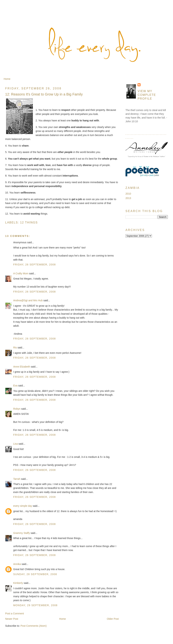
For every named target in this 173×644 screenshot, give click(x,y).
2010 (128, 194)
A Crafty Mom (21, 273)
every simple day (23, 506)
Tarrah (17, 479)
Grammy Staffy (22, 533)
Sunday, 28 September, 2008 (35, 574)
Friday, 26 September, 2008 (34, 265)
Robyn (17, 409)
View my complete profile (147, 95)
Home (7, 79)
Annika (17, 564)
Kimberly (18, 583)
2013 (128, 198)
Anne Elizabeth (22, 367)
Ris (15, 348)
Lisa (16, 444)
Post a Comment (15, 613)
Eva (15, 386)
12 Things (29, 222)
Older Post (113, 619)
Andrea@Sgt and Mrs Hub (28, 300)
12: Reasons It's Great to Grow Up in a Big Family (44, 94)
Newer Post (12, 619)
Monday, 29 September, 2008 (35, 605)
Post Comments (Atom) (34, 626)
